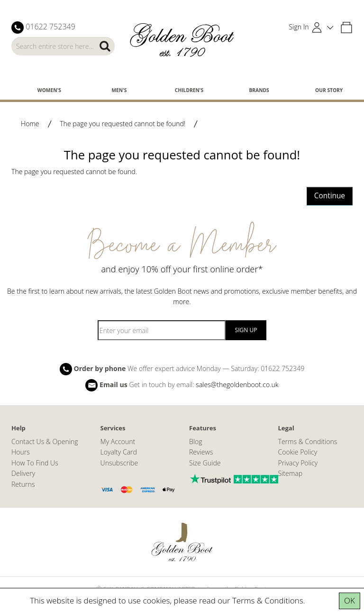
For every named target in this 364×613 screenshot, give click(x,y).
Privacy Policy (298, 463)
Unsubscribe (119, 463)
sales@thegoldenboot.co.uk (237, 384)
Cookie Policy (298, 452)
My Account (118, 441)
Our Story (329, 90)
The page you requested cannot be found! (123, 124)
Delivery (23, 473)
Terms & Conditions (268, 600)
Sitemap (291, 473)
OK (350, 600)
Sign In (299, 27)
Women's (49, 90)
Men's (119, 90)
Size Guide (205, 463)
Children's (189, 90)
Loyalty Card (119, 452)
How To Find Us (35, 463)
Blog (196, 441)
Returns (23, 484)
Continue (330, 196)
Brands (259, 90)
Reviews (201, 452)
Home (30, 124)
